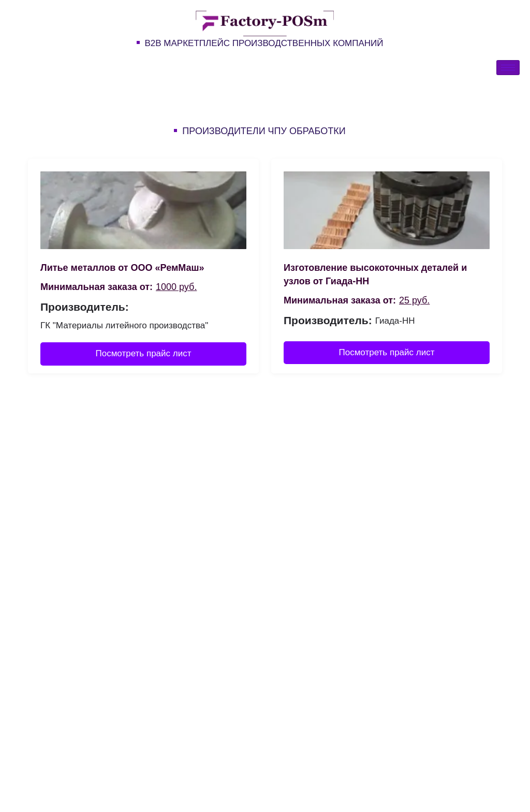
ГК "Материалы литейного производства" (124, 325)
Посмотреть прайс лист (144, 353)
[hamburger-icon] (508, 68)
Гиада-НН (395, 321)
